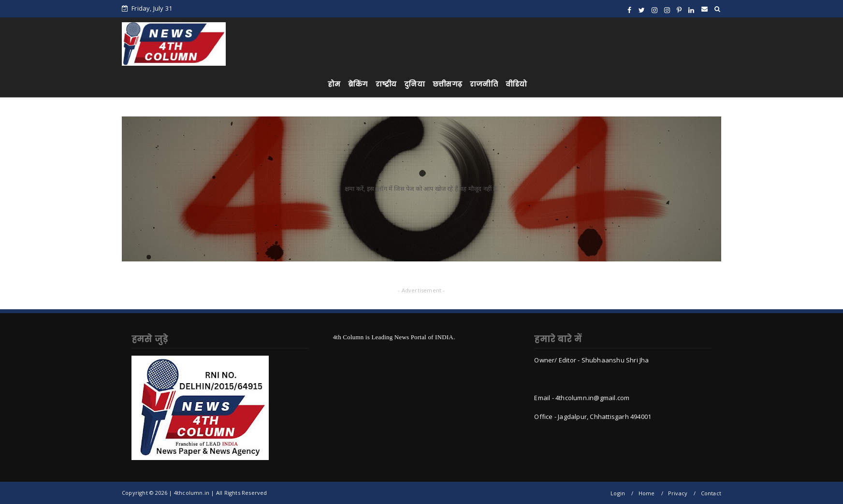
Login (618, 493)
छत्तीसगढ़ (447, 84)
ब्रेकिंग (358, 84)
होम (334, 84)
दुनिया (414, 84)
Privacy (678, 493)
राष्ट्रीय (386, 84)
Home (647, 493)
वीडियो (516, 84)
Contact (711, 493)
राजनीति (484, 84)
